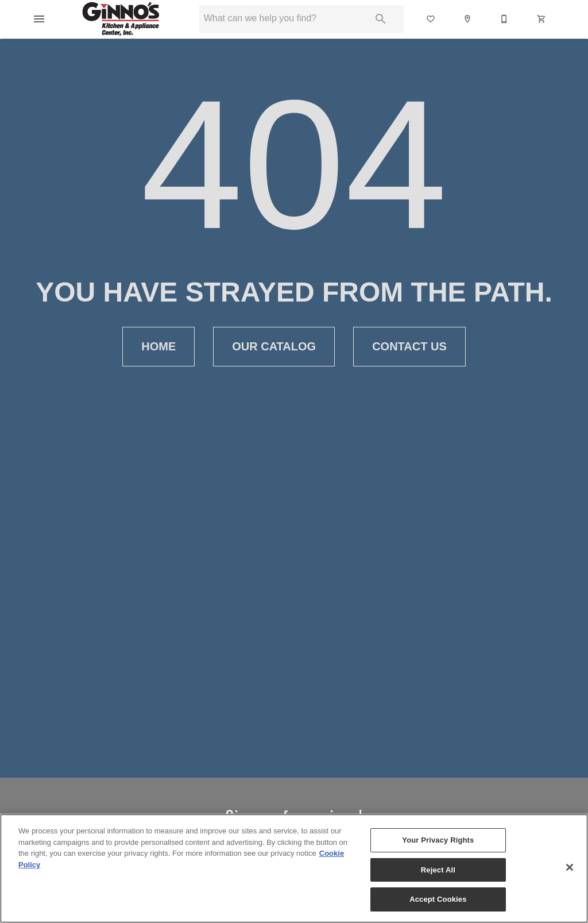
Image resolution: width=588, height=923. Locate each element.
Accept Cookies (438, 899)
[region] (294, 868)
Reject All (438, 870)
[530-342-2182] (505, 19)
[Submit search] (381, 19)
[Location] (468, 19)
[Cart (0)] (542, 19)
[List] (431, 19)
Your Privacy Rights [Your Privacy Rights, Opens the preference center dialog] (438, 840)
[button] (39, 19)
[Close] (570, 867)
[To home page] (121, 19)
